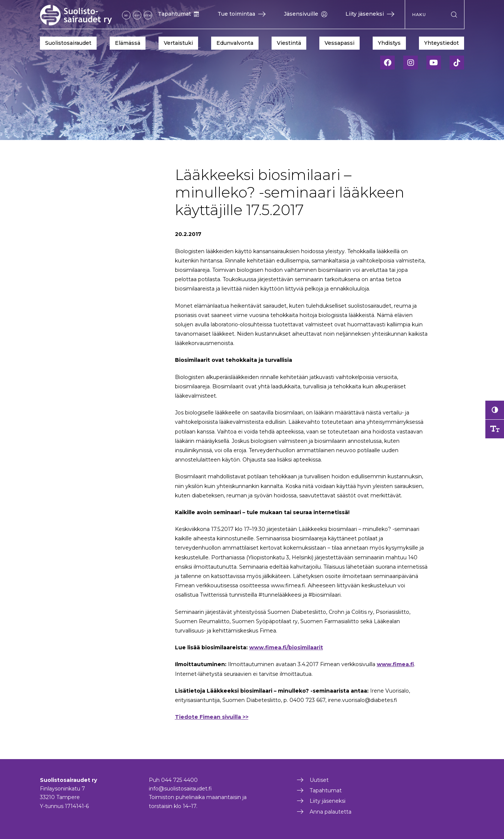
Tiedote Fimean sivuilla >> (212, 717)
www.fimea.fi (395, 664)
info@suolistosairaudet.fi (180, 789)
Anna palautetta (331, 812)
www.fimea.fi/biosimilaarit (286, 647)
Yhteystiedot (442, 43)
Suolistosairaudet (68, 43)
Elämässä (128, 43)
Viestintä (289, 43)
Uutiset (319, 780)
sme (148, 15)
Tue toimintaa (242, 14)
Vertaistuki (178, 43)
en (137, 15)
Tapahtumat (179, 14)
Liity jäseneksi (370, 14)
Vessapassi (339, 43)
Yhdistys (389, 43)
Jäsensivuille (306, 14)
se (126, 15)
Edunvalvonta (235, 43)
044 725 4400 (179, 780)
